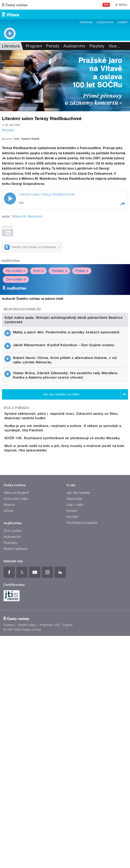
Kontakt (72, 694)
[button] (123, 277)
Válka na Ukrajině (16, 670)
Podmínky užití (49, 802)
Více (115, 46)
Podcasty (11, 720)
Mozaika (8, 130)
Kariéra (72, 688)
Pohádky (59, 344)
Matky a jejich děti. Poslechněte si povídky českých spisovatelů (66, 477)
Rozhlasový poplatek (82, 700)
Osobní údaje (27, 802)
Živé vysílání (16, 353)
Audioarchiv (105, 22)
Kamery (123, 22)
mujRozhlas (11, 334)
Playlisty (97, 46)
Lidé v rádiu (75, 682)
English (68, 802)
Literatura (11, 46)
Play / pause (10, 272)
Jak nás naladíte (78, 670)
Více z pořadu (16, 552)
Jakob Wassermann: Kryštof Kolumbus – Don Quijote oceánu (64, 489)
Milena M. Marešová (27, 290)
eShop (8, 688)
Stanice (9, 682)
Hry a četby (15, 344)
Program (86, 22)
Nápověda (74, 676)
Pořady (53, 46)
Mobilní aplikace (15, 726)
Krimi (38, 344)
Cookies (9, 802)
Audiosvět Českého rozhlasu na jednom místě (33, 372)
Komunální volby (16, 676)
